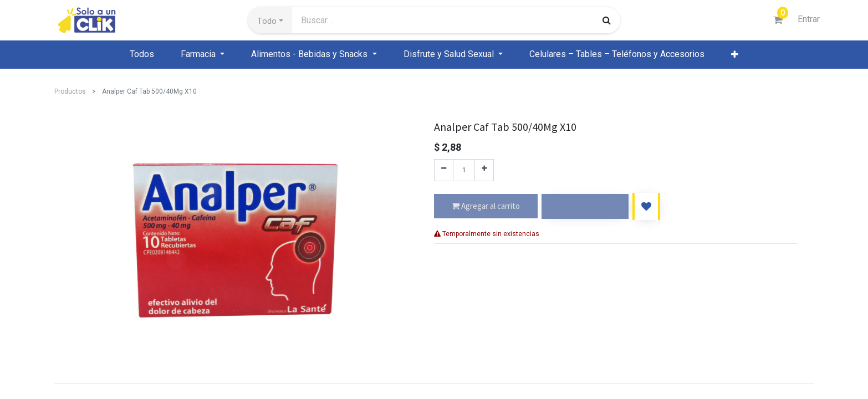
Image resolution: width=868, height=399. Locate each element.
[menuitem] (142, 54)
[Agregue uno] (484, 170)
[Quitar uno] (444, 170)
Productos (70, 91)
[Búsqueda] (607, 20)
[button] (270, 21)
